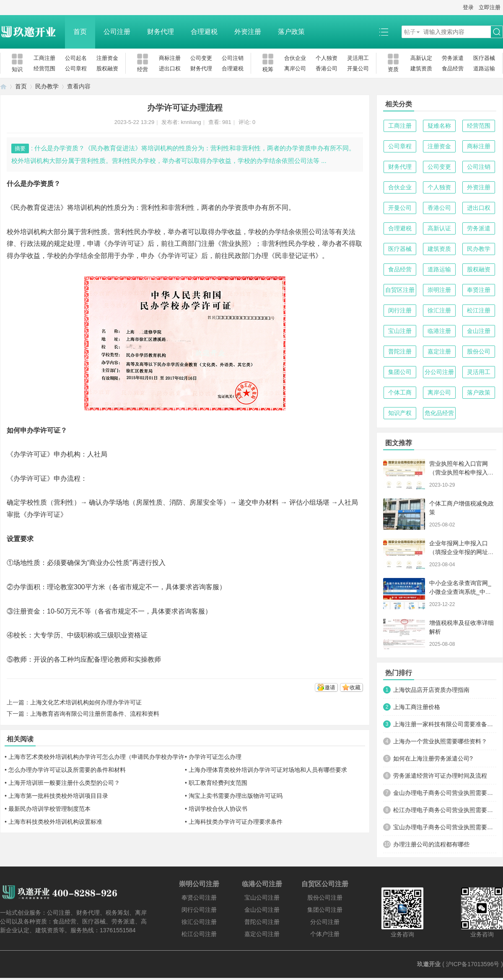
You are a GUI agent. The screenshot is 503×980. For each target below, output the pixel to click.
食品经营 (453, 68)
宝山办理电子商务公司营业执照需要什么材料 (445, 827)
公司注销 (233, 58)
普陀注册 (400, 351)
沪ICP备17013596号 (473, 964)
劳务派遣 (453, 58)
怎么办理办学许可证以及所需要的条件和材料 (67, 770)
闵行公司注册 (199, 910)
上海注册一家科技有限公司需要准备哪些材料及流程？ (445, 724)
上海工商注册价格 (417, 707)
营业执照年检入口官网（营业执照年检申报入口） (459, 472)
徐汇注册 (439, 310)
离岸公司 (295, 68)
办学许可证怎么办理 (215, 757)
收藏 (355, 687)
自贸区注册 (400, 290)
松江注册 (479, 310)
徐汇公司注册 (199, 922)
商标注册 (170, 58)
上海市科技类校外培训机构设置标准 (55, 822)
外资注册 (248, 32)
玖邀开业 (429, 964)
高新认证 (439, 228)
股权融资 (107, 68)
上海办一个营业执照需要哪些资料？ (440, 741)
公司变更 (201, 58)
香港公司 (327, 68)
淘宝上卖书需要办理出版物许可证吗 (236, 796)
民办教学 (47, 86)
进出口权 (170, 68)
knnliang (191, 122)
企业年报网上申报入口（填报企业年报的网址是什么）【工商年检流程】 (462, 552)
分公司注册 (439, 372)
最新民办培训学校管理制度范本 (49, 809)
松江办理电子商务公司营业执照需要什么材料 (445, 810)
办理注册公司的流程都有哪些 (431, 844)
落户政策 (291, 32)
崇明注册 (439, 290)
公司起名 (76, 58)
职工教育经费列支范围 (218, 783)
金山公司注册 (262, 910)
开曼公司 (358, 68)
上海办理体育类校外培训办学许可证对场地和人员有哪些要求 (268, 770)
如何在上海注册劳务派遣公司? (433, 758)
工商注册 (44, 58)
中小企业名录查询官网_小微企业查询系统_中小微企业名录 (460, 592)
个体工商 (400, 392)
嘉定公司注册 (262, 934)
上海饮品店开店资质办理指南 (431, 690)
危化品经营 (439, 413)
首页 (80, 32)
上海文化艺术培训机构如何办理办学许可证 (86, 702)
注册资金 (107, 58)
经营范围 (44, 68)
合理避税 (204, 32)
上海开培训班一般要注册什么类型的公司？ (64, 783)
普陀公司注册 (262, 922)
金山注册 (479, 331)
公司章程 (76, 68)
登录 (468, 7)
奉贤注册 (479, 290)
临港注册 (439, 331)
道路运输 (484, 68)
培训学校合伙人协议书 (218, 809)
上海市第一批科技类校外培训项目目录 (58, 796)
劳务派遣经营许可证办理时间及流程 (440, 776)
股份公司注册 (325, 897)
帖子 (410, 32)
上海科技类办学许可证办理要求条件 (236, 822)
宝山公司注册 (262, 897)
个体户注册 (325, 934)
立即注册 (490, 7)
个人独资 (327, 58)
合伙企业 (295, 58)
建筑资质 (421, 68)
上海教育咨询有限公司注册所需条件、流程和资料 (95, 714)
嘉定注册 (439, 351)
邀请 (330, 687)
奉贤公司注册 (199, 897)
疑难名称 (439, 126)
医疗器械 (484, 58)
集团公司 (400, 372)
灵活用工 (358, 58)
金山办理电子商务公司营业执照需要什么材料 (445, 793)
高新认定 (421, 58)
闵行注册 (400, 310)
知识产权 (400, 413)
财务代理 (161, 32)
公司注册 (117, 32)
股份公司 (479, 351)
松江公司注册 (199, 934)
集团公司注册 (325, 910)
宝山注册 (400, 331)
